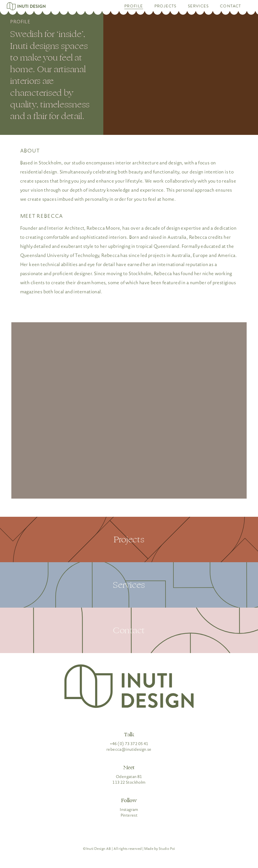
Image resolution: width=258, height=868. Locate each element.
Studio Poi (167, 849)
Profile (134, 6)
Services (198, 6)
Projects (165, 6)
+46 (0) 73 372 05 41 (129, 744)
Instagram (129, 810)
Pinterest (129, 815)
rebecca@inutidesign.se (129, 749)
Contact (231, 6)
